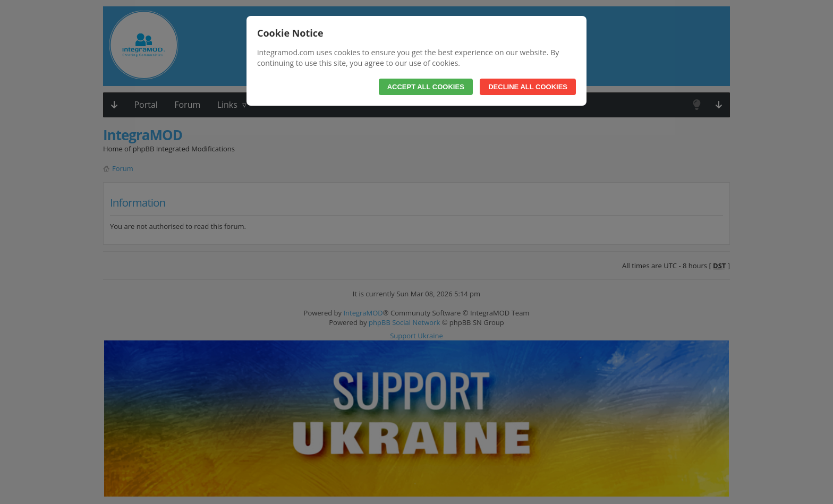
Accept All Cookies (426, 87)
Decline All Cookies (528, 87)
